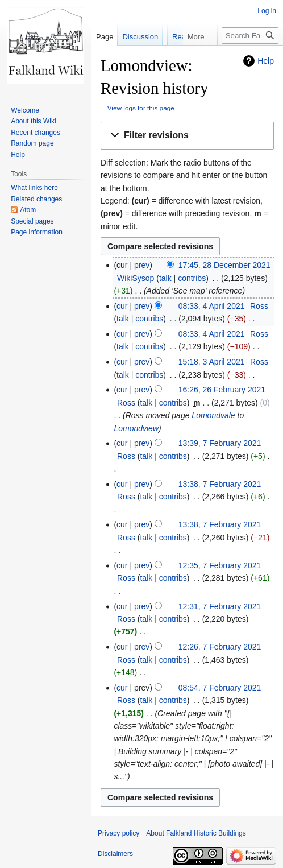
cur (122, 306)
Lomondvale (213, 415)
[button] (187, 136)
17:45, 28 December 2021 (224, 265)
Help (266, 61)
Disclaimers (115, 854)
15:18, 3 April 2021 (212, 362)
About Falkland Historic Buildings (196, 833)
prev (142, 265)
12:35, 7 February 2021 (220, 565)
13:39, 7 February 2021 (220, 443)
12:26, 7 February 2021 (220, 647)
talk (165, 278)
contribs (192, 278)
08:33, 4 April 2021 (212, 306)
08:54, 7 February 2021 (220, 688)
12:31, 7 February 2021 (220, 606)
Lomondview (136, 428)
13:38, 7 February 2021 (220, 484)
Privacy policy (118, 833)
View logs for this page (141, 108)
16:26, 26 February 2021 (222, 390)
